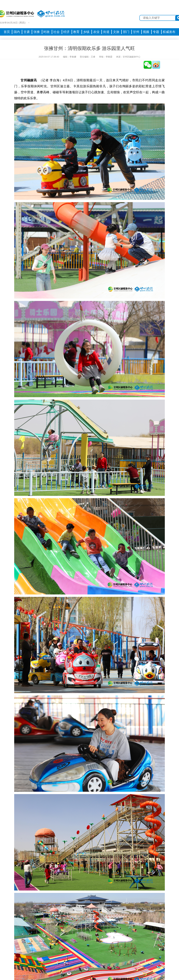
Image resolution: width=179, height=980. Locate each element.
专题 (156, 32)
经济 (66, 32)
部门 (126, 32)
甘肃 (27, 32)
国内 (17, 32)
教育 (76, 32)
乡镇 (86, 32)
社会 (56, 32)
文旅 (116, 32)
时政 (47, 32)
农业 (96, 32)
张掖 (37, 32)
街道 (106, 32)
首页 (7, 32)
